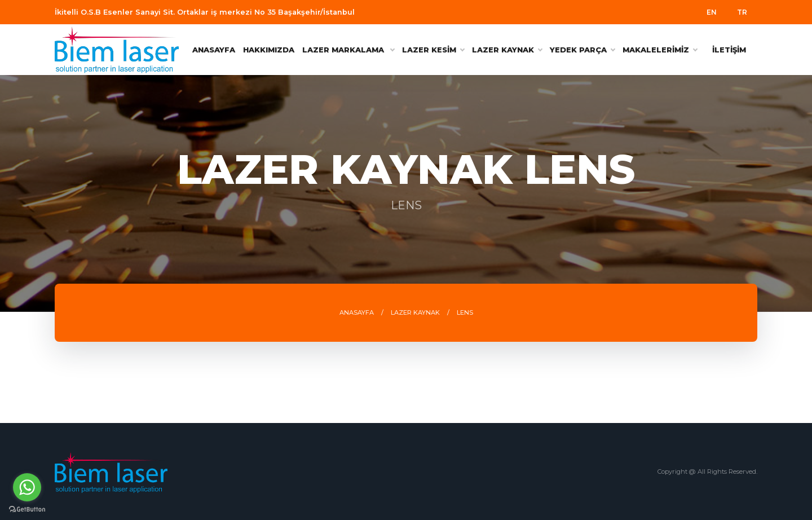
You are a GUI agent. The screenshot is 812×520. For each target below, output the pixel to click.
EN (712, 12)
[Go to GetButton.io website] (27, 509)
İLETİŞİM (729, 50)
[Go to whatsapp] (27, 487)
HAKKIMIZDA (269, 50)
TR (742, 12)
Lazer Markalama (348, 50)
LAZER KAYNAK (507, 50)
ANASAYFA (214, 50)
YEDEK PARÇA (582, 50)
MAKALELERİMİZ (660, 50)
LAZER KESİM (433, 50)
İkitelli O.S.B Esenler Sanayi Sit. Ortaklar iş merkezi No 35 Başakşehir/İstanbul (205, 12)
